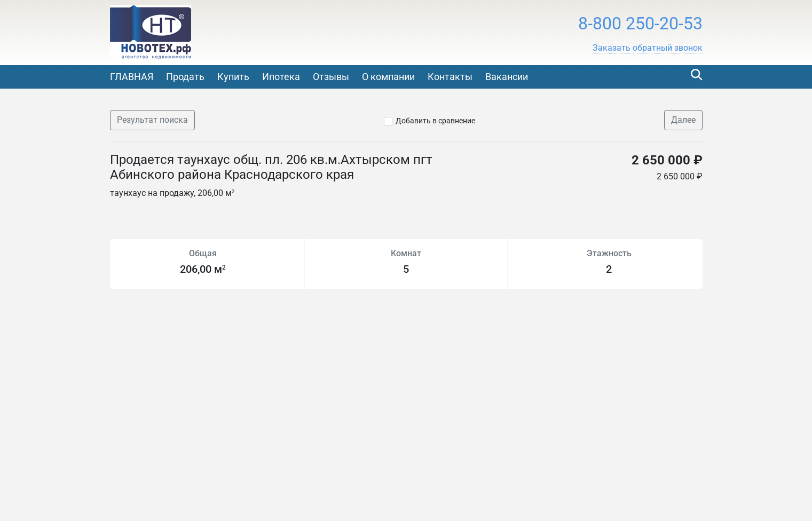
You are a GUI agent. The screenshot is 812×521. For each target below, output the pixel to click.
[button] (648, 48)
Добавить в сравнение (435, 121)
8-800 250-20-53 (640, 23)
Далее (683, 120)
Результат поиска (152, 120)
